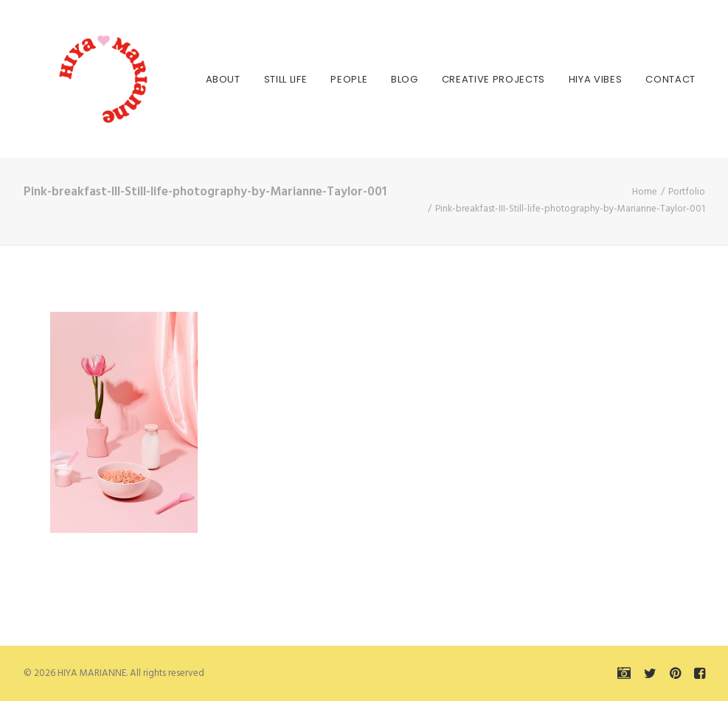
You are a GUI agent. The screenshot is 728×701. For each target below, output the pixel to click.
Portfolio (687, 192)
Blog (390, 79)
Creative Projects (479, 79)
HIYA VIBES (581, 79)
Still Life (271, 79)
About (208, 79)
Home (645, 192)
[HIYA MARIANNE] (83, 79)
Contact (656, 79)
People (334, 79)
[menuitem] (208, 79)
